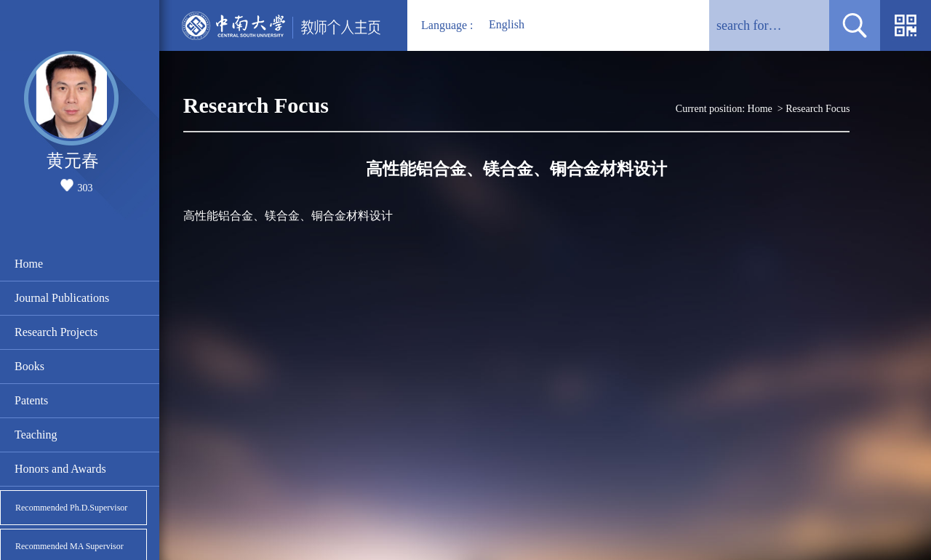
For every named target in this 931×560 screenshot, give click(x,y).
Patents (31, 400)
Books (29, 366)
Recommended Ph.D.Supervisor (71, 508)
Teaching (36, 435)
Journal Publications (62, 298)
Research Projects (56, 332)
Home (29, 264)
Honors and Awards (60, 469)
